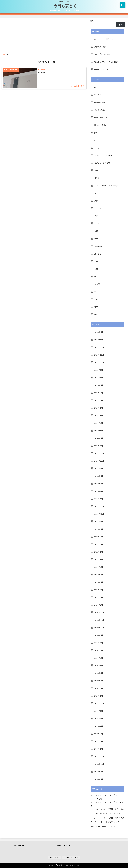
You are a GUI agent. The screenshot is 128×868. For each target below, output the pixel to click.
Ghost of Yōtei (100, 102)
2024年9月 (99, 415)
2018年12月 (99, 756)
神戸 (96, 307)
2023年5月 (99, 484)
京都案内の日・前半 (102, 54)
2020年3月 (99, 681)
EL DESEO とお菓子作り (104, 39)
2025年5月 (99, 385)
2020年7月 (99, 650)
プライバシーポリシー (72, 11)
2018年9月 (99, 772)
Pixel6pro (42, 72)
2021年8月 (99, 567)
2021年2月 (99, 597)
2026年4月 (99, 340)
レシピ (97, 193)
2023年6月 (99, 476)
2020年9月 (99, 635)
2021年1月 (99, 605)
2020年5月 (99, 666)
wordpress (98, 148)
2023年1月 (99, 499)
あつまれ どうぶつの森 (103, 155)
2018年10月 (99, 764)
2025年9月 (99, 370)
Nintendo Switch (101, 125)
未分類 (97, 284)
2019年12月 (99, 703)
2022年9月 (99, 522)
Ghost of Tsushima (101, 95)
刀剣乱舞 (98, 208)
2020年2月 (99, 688)
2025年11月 (99, 355)
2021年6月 (99, 582)
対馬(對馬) (98, 246)
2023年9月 (99, 468)
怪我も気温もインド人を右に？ (107, 62)
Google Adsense (101, 117)
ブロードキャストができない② (103, 795)
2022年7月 (99, 537)
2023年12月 (99, 453)
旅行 (96, 261)
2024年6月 (99, 431)
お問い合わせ (55, 11)
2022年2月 (99, 544)
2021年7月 (99, 575)
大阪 (96, 231)
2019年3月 (99, 734)
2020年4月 (99, 673)
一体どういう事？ (101, 69)
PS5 (96, 140)
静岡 (96, 314)
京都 (96, 201)
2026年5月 (99, 332)
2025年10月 (99, 362)
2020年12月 (99, 612)
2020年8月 (99, 643)
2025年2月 (99, 400)
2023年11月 (99, 461)
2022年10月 (99, 514)
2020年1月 (99, 696)
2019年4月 (99, 726)
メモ (96, 170)
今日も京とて (65, 6)
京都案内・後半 (100, 47)
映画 (96, 277)
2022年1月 (99, 552)
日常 (96, 269)
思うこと (98, 254)
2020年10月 (99, 628)
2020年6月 (99, 658)
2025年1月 (99, 408)
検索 (92, 21)
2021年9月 (99, 559)
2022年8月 (99, 529)
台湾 (96, 216)
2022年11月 (99, 506)
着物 (96, 299)
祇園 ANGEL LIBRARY (99, 826)
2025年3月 (99, 393)
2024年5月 (99, 438)
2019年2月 (99, 741)
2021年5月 (99, 590)
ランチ (97, 178)
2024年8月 (99, 423)
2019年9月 (99, 711)
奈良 (96, 239)
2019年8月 (99, 719)
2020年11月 (99, 620)
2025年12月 (99, 347)
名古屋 (97, 223)
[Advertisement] (45, 34)
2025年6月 (99, 378)
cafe (96, 87)
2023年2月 (99, 491)
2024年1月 (99, 446)
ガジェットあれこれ (102, 163)
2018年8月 (99, 779)
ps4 (96, 133)
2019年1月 (99, 749)
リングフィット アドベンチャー (107, 186)
